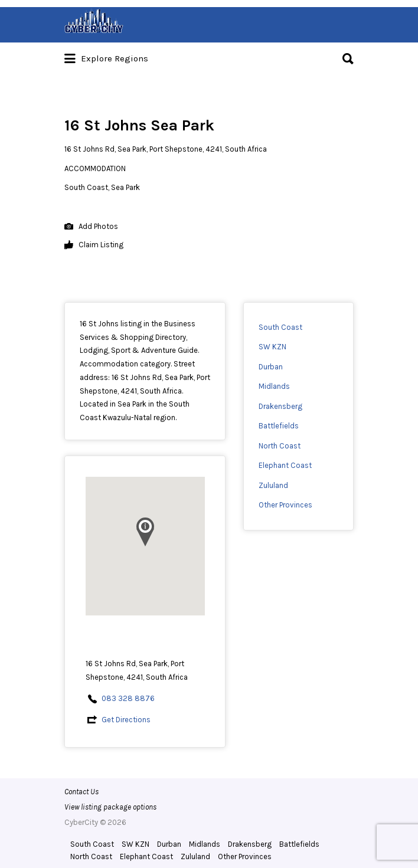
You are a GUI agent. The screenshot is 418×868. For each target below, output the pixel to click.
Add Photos (91, 227)
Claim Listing (94, 245)
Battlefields (279, 426)
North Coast (280, 446)
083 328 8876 (128, 698)
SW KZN (272, 347)
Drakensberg (280, 406)
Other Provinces (285, 505)
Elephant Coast (285, 465)
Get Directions (126, 720)
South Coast (280, 327)
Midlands (274, 386)
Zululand (273, 485)
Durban (271, 367)
